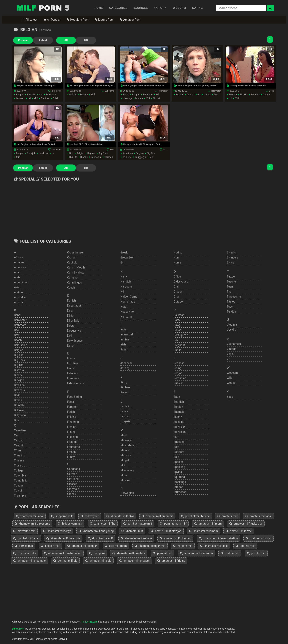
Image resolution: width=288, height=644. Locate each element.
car (41, 95)
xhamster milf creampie (63, 538)
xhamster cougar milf (150, 546)
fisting (71, 432)
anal (17, 272)
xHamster (56, 91)
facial (71, 402)
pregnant (179, 345)
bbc (71, 153)
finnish (72, 427)
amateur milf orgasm (134, 561)
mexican (126, 455)
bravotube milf (24, 531)
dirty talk (73, 321)
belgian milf (50, 546)
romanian (180, 378)
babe (17, 315)
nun (176, 257)
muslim (125, 480)
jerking (125, 368)
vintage (232, 349)
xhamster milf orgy (57, 531)
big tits (244, 95)
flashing (72, 437)
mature (84, 95)
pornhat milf (162, 553)
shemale (179, 412)
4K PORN (160, 8)
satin (177, 397)
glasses (20, 98)
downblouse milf (100, 538)
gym (123, 262)
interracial (96, 157)
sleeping (179, 422)
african (18, 257)
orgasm (178, 292)
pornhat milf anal (26, 538)
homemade (128, 302)
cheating (19, 455)
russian (179, 383)
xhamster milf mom (203, 531)
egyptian (73, 363)
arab (17, 277)
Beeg (271, 91)
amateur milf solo (98, 561)
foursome (73, 447)
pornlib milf (24, 546)
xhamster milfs (25, 553)
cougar (190, 95)
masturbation (129, 445)
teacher (232, 282)
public (56, 98)
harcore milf (183, 546)
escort (71, 368)
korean (125, 392)
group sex (127, 257)
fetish (71, 412)
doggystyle (140, 157)
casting (19, 440)
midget (125, 460)
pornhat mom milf (173, 524)
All (66, 40)
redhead (179, 363)
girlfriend (73, 479)
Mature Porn (104, 20)
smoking (179, 442)
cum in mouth (76, 267)
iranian (125, 339)
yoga (230, 397)
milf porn (97, 553)
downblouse (75, 341)
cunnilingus (74, 283)
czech (71, 288)
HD (86, 40)
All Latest (30, 20)
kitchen (125, 387)
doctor (71, 326)
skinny (178, 417)
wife (230, 378)
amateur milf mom (208, 524)
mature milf (230, 553)
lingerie (125, 421)
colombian (21, 475)
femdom (148, 95)
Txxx (112, 150)
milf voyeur (90, 516)
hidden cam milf (70, 524)
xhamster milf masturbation (218, 538)
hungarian (127, 317)
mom (124, 475)
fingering (73, 422)
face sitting (74, 397)
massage (127, 98)
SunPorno (110, 91)
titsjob (231, 302)
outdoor (45, 98)
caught (18, 445)
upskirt (231, 330)
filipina (72, 417)
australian (20, 297)
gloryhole (73, 489)
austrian (19, 302)
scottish (179, 402)
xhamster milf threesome (32, 524)
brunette (31, 95)
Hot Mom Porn (78, 20)
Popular (23, 40)
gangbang (74, 469)
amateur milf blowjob (166, 531)
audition (19, 292)
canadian (20, 430)
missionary (127, 470)
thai (229, 292)
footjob (72, 442)
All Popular (52, 20)
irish (123, 344)
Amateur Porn (130, 20)
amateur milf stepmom (196, 553)
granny (72, 494)
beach (126, 95)
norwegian (127, 493)
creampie (20, 496)
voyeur (231, 354)
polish (177, 330)
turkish (231, 312)
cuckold (72, 262)
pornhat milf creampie (157, 516)
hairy (124, 277)
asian (17, 287)
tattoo (231, 277)
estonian (73, 373)
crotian (72, 257)
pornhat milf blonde (195, 516)
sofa (176, 447)
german (109, 157)
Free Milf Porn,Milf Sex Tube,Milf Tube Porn (43, 8)
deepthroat (74, 306)
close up (20, 465)
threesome (234, 297)
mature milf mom (258, 538)
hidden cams (129, 297)
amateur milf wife (239, 531)
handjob (126, 282)
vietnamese (234, 344)
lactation (126, 406)
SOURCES (141, 8)
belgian (20, 95)
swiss (230, 262)
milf (36, 98)
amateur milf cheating (175, 538)
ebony (71, 358)
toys (230, 307)
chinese (19, 460)
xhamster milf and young (96, 531)
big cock (103, 153)
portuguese (181, 335)
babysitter (20, 320)
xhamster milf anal (30, 516)
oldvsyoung (181, 282)
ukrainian (233, 325)
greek (124, 252)
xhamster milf (132, 531)
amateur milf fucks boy (246, 524)
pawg (177, 325)
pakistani (179, 315)
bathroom (20, 325)
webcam (232, 373)
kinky (124, 382)
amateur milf (227, 516)
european (51, 95)
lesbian (125, 416)
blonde (84, 157)
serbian (178, 407)
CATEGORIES (118, 8)
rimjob (178, 373)
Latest (43, 40)
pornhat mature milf (138, 524)
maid (123, 435)
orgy (176, 297)
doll (70, 336)
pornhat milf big (65, 561)
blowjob (31, 153)
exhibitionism (76, 383)
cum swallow (76, 273)
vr (228, 359)
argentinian (21, 282)
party (177, 320)
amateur (19, 262)
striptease (180, 492)
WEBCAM (179, 8)
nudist (156, 98)
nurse (177, 262)
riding (177, 368)
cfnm (17, 450)
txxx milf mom (116, 546)
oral (176, 287)
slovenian (180, 432)
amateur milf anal (258, 516)
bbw (17, 335)
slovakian (180, 427)
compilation (21, 480)
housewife (127, 312)
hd (29, 98)
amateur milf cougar (82, 546)
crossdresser (75, 252)
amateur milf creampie (29, 561)
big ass (91, 153)
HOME (99, 8)
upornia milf (245, 546)
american (127, 153)
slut (176, 437)
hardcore (43, 153)
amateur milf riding (171, 561)
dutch (71, 346)
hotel (124, 307)
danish (71, 301)
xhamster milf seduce (136, 538)
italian (124, 349)
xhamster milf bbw (120, 516)
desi (70, 311)
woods (231, 383)
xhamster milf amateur (129, 553)
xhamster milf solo (214, 546)
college (19, 470)
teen (230, 287)
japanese (126, 363)
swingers (232, 257)
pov (176, 340)
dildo (70, 316)
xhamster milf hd (103, 524)
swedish (232, 252)
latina (124, 411)
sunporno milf (62, 516)
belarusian (21, 345)
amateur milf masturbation (63, 553)
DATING (197, 8)
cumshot (73, 278)
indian (124, 329)
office (177, 277)
